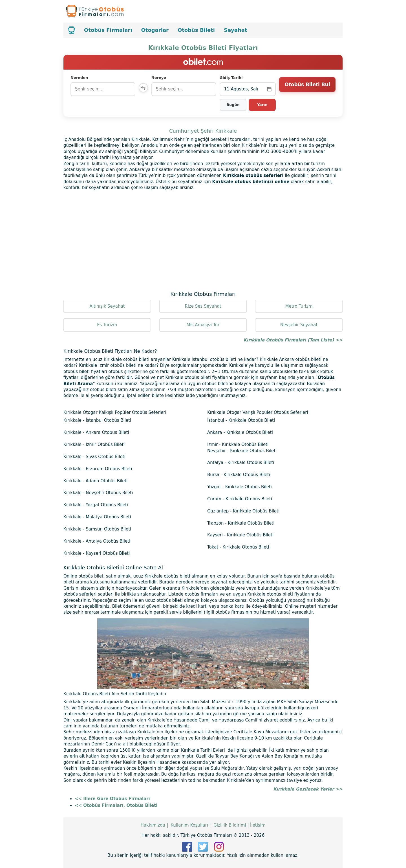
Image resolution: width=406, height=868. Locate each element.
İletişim (258, 825)
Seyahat (236, 30)
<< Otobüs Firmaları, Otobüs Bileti (116, 805)
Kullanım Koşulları (189, 825)
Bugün (234, 105)
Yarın (262, 105)
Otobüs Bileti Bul (307, 89)
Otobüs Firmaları (108, 30)
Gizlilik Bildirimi (230, 825)
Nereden (79, 78)
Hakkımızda (153, 825)
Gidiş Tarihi (232, 78)
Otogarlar (155, 30)
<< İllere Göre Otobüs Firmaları (112, 799)
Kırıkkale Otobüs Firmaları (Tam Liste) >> (293, 340)
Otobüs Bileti (196, 30)
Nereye (160, 78)
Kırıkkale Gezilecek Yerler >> (308, 789)
